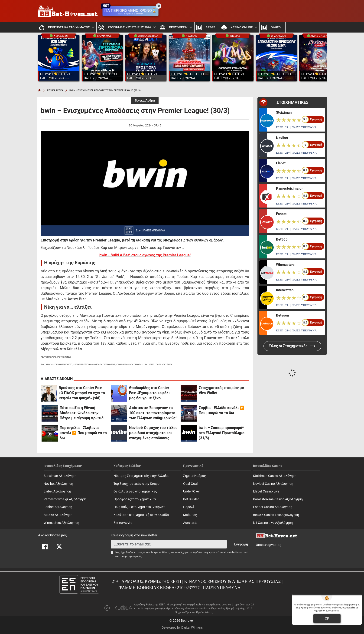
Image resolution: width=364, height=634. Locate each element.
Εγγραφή (241, 544)
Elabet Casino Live (266, 491)
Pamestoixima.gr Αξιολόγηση (65, 499)
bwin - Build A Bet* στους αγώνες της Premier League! (145, 255)
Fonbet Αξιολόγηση (58, 507)
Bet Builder (191, 499)
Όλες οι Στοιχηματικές (292, 346)
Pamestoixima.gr (289, 188)
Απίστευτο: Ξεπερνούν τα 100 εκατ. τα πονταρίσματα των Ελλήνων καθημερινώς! (153, 413)
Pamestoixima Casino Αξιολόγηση (278, 499)
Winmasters (285, 265)
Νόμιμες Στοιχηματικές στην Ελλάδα (141, 476)
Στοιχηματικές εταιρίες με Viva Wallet (221, 390)
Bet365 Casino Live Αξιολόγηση (276, 515)
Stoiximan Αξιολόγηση (60, 476)
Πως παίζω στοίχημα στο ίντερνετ (139, 507)
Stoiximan (284, 112)
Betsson (282, 315)
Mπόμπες (190, 515)
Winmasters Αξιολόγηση (61, 523)
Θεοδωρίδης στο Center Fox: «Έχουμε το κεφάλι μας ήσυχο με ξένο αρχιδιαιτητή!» (149, 393)
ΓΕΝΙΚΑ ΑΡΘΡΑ (55, 90)
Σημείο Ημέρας (195, 476)
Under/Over (192, 491)
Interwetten (285, 290)
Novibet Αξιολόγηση (58, 484)
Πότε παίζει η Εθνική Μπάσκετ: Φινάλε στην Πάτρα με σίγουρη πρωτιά (82, 413)
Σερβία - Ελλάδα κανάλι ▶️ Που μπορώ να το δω (221, 410)
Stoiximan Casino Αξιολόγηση (275, 476)
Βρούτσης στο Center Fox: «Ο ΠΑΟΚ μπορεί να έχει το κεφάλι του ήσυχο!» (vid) (82, 393)
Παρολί (189, 507)
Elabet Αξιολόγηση (57, 491)
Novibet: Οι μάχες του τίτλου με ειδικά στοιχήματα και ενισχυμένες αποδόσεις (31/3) (153, 433)
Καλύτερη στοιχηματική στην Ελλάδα (141, 515)
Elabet (281, 163)
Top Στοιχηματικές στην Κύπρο (136, 484)
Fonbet (281, 214)
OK (327, 618)
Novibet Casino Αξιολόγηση (273, 484)
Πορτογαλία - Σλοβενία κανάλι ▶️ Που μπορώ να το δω (83, 433)
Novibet (282, 138)
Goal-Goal (190, 484)
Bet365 (282, 239)
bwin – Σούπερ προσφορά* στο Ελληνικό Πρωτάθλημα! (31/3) (222, 433)
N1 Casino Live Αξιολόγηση (273, 523)
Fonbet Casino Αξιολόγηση (273, 507)
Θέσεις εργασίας (269, 545)
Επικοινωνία (123, 523)
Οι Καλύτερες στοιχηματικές (135, 491)
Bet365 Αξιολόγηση (58, 515)
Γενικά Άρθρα (145, 101)
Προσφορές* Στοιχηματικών (135, 499)
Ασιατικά (190, 523)
